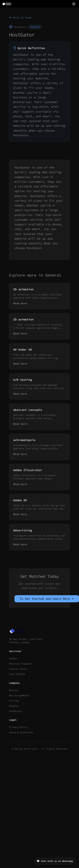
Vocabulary (16, 711)
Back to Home (20, 17)
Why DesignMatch (19, 695)
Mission (14, 690)
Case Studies (17, 674)
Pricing (14, 701)
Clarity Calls (18, 669)
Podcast (14, 706)
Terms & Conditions (21, 732)
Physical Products (20, 664)
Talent (13, 659)
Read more (20, 303)
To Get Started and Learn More (47, 599)
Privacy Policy (18, 727)
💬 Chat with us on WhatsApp (55, 861)
